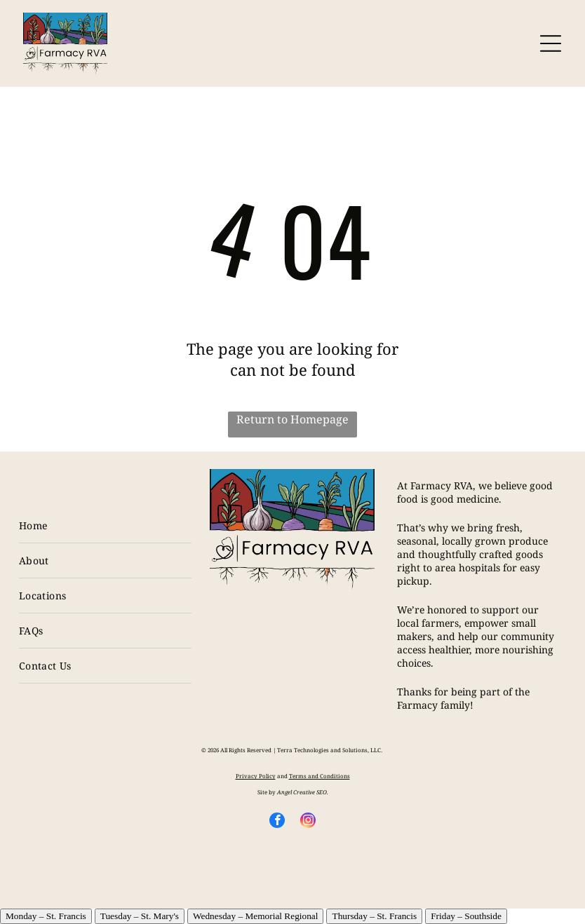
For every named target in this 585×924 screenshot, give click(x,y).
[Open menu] (551, 43)
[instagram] (308, 822)
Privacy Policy (256, 776)
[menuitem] (106, 526)
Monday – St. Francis (46, 916)
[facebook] (277, 822)
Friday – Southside (466, 916)
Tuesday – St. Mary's (140, 916)
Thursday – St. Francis (374, 916)
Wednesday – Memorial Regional (255, 916)
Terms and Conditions (320, 776)
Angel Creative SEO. (303, 792)
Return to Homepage (292, 419)
